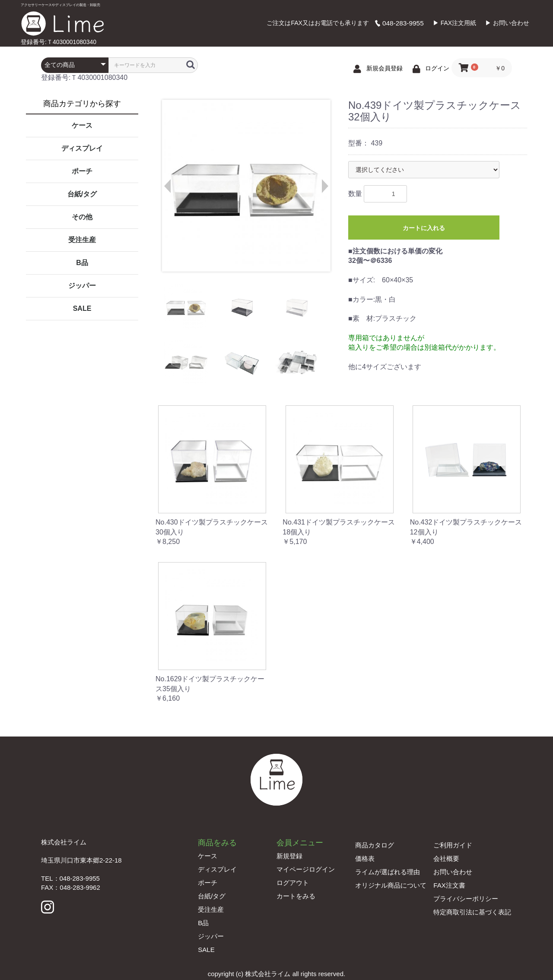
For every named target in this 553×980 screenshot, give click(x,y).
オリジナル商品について (391, 885)
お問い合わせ (453, 872)
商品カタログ (375, 845)
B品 (82, 263)
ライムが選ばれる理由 (388, 872)
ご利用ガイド (453, 845)
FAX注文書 (449, 885)
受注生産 (82, 240)
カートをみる (296, 896)
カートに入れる (424, 228)
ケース (82, 125)
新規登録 (289, 856)
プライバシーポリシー (466, 899)
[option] (246, 186)
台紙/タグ (82, 194)
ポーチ (82, 171)
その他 (82, 217)
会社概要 (446, 858)
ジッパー (82, 286)
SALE (82, 308)
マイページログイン (306, 869)
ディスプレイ (82, 148)
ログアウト (293, 883)
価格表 (365, 858)
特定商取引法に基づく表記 (472, 912)
